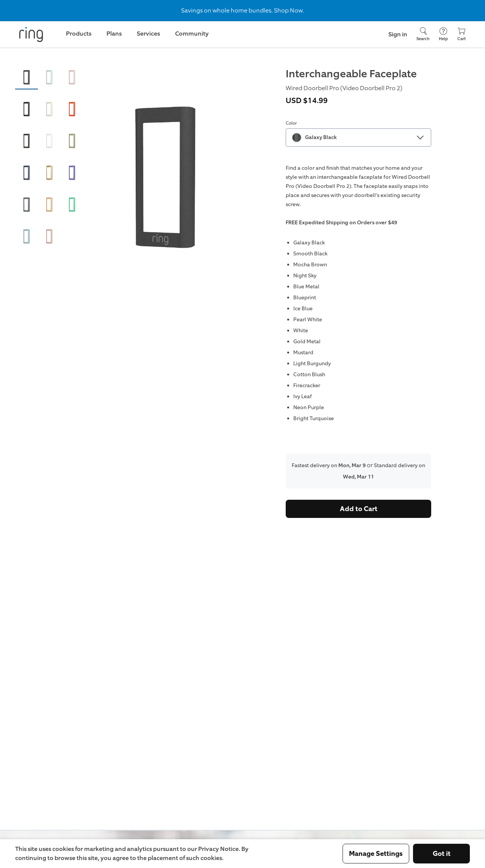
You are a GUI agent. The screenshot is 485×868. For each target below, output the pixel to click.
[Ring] (31, 34)
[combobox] (358, 138)
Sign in (398, 34)
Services (148, 34)
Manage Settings (376, 854)
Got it (442, 854)
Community (192, 34)
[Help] (443, 34)
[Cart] (462, 34)
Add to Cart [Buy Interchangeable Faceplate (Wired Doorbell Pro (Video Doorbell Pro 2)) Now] (359, 509)
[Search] (423, 34)
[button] (27, 77)
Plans (114, 34)
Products (79, 34)
